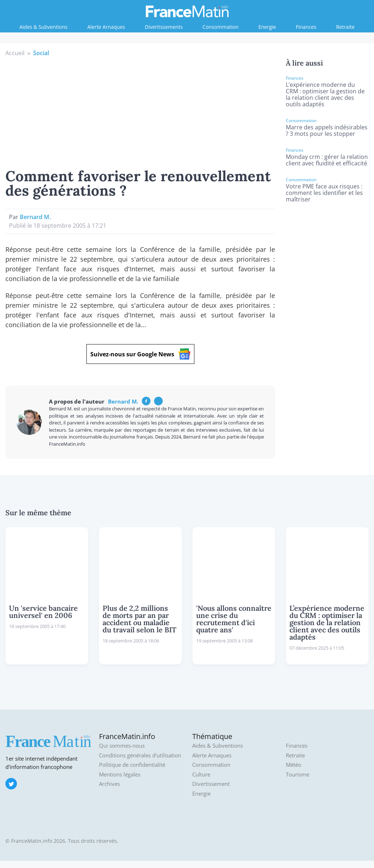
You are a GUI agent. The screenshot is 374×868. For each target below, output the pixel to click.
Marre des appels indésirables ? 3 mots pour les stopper (327, 130)
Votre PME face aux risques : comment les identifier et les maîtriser (324, 193)
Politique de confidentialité (132, 765)
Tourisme (298, 774)
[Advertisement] (140, 111)
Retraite (345, 27)
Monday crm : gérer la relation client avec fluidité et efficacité (327, 160)
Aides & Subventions (43, 27)
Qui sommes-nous (122, 746)
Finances (306, 27)
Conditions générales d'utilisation (140, 755)
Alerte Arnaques (106, 27)
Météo (294, 765)
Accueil (15, 53)
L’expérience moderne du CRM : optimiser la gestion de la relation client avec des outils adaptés (325, 94)
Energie (267, 27)
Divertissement (211, 784)
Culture (201, 774)
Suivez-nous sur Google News (140, 354)
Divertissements (164, 27)
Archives (109, 784)
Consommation (221, 27)
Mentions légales (120, 774)
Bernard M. (35, 217)
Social (41, 53)
